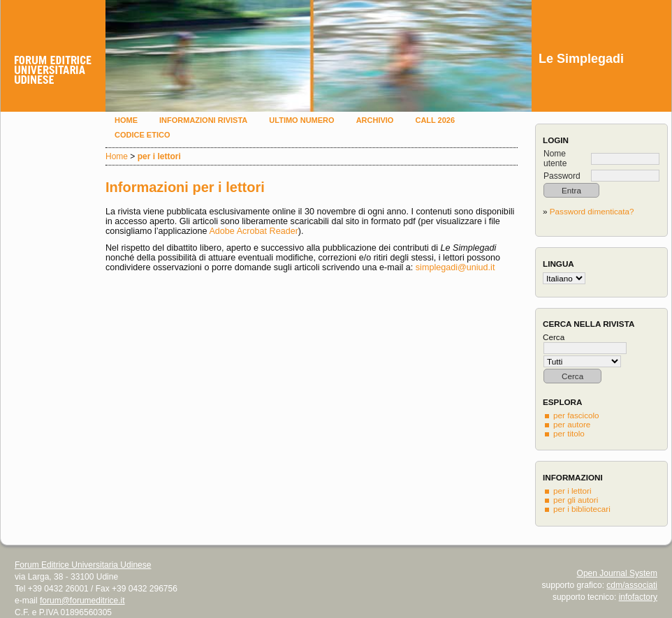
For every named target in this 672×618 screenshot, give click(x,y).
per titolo (569, 433)
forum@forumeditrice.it (82, 601)
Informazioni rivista (203, 120)
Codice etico (142, 135)
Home (126, 120)
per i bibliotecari (582, 509)
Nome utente (555, 159)
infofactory (638, 597)
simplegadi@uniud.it (455, 267)
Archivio (375, 120)
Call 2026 (435, 120)
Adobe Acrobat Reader (253, 231)
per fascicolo (576, 415)
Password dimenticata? (592, 211)
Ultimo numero (301, 120)
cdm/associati (632, 585)
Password (562, 176)
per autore (572, 424)
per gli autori (576, 500)
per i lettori (572, 491)
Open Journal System (617, 573)
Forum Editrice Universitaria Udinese (83, 565)
